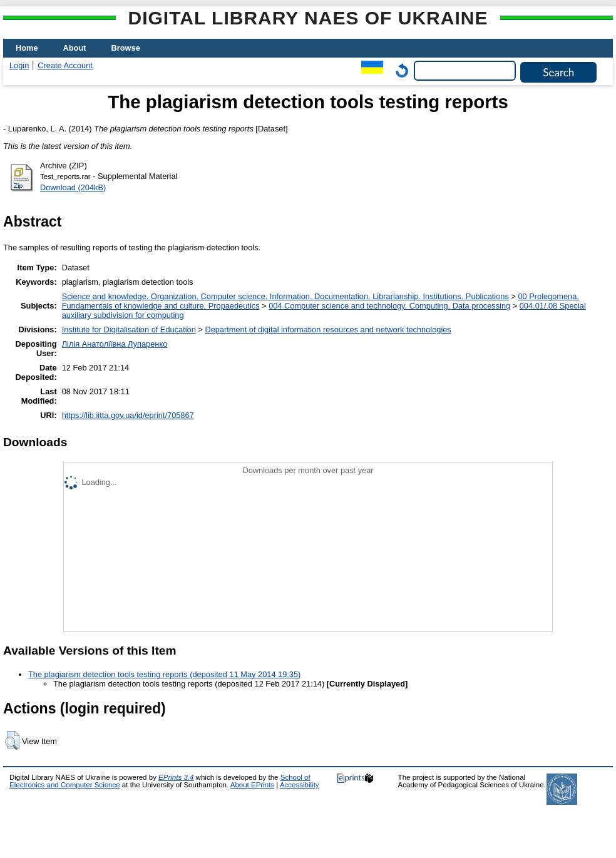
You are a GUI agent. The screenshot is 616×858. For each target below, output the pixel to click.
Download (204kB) (73, 187)
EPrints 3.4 (176, 777)
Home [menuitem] (27, 48)
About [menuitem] (75, 48)
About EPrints (252, 785)
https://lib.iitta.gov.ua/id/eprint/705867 (128, 415)
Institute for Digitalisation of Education (129, 329)
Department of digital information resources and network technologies (328, 329)
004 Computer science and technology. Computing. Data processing (389, 306)
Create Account (65, 65)
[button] (12, 740)
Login (19, 65)
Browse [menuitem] (126, 48)
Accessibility (300, 785)
